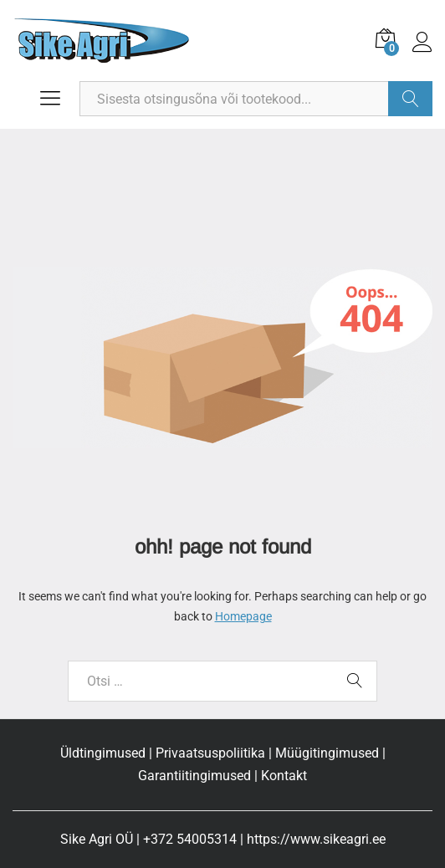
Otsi (410, 99)
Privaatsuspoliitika (210, 753)
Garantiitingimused (194, 776)
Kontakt (284, 776)
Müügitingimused (327, 753)
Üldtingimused (103, 753)
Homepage (243, 616)
